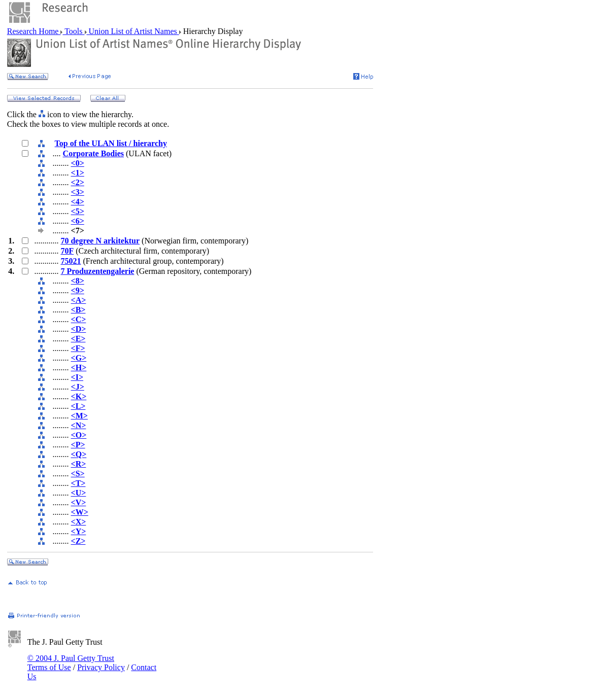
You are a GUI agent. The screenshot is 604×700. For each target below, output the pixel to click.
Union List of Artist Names (133, 31)
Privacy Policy (101, 667)
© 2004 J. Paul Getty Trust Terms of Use (71, 663)
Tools (73, 31)
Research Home (34, 31)
